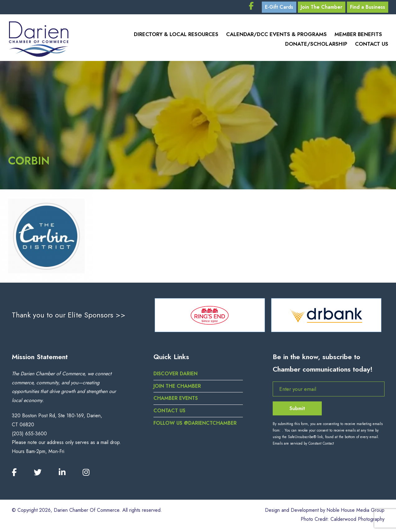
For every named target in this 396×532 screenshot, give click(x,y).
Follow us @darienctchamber (196, 425)
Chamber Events (176, 400)
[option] (210, 317)
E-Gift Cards (275, 8)
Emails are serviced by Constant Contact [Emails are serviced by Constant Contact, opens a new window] (303, 445)
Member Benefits (358, 36)
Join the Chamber (177, 388)
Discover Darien (176, 375)
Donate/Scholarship (316, 45)
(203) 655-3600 (29, 435)
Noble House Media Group (355, 512)
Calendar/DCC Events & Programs (276, 36)
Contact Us (372, 45)
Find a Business (367, 8)
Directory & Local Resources (176, 36)
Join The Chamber (320, 8)
